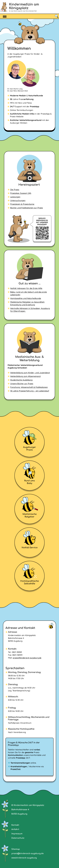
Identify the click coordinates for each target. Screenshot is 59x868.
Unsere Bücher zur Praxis (22, 384)
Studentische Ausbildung (21, 380)
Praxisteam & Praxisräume (22, 204)
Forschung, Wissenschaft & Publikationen (29, 387)
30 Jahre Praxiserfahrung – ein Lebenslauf (30, 391)
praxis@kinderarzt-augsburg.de (27, 658)
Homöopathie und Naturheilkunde (26, 298)
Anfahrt (15, 829)
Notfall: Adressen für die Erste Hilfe (26, 288)
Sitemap (16, 849)
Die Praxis (15, 190)
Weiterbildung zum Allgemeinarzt (25, 376)
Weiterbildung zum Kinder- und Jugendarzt (30, 373)
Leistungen (15, 197)
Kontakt (15, 825)
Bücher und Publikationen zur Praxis (27, 208)
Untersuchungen (18, 200)
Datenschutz (18, 838)
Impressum (17, 834)
